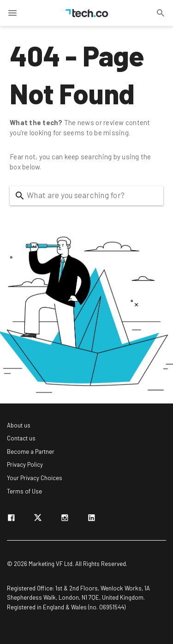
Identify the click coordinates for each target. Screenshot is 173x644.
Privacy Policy (25, 464)
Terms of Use (24, 491)
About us (19, 425)
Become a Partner (31, 451)
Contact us (21, 438)
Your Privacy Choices (35, 478)
